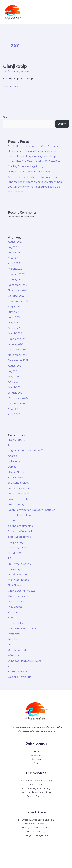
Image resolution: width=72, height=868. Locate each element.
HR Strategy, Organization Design (36, 820)
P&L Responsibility (36, 831)
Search (7, 117)
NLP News (14, 585)
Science (13, 618)
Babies (12, 467)
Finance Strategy (36, 796)
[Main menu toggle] (65, 12)
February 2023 (17, 274)
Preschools (15, 612)
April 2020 (14, 414)
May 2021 (13, 377)
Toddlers (13, 639)
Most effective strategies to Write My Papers (34, 146)
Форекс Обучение (20, 677)
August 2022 (15, 307)
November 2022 (18, 290)
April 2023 (14, 263)
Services (36, 759)
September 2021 (18, 360)
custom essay (16, 504)
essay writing (16, 542)
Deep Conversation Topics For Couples (31, 510)
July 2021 (13, 371)
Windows (14, 655)
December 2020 (18, 398)
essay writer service (19, 537)
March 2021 (15, 387)
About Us (36, 755)
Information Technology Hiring (36, 781)
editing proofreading (20, 526)
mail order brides (18, 580)
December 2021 (18, 350)
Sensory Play (16, 623)
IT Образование (18, 575)
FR (10, 558)
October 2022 (16, 296)
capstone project (18, 483)
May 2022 (14, 323)
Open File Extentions (21, 596)
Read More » (11, 86)
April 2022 (14, 328)
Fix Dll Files (15, 553)
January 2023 (16, 280)
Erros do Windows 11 (20, 531)
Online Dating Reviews (22, 591)
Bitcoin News (16, 472)
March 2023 (15, 269)
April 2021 (14, 382)
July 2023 (14, 247)
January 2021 (16, 393)
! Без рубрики (17, 440)
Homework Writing (20, 564)
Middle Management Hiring (36, 788)
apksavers (14, 461)
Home (36, 751)
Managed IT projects (36, 824)
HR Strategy (36, 784)
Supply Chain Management (36, 828)
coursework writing (20, 494)
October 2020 (16, 404)
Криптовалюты (17, 672)
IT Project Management (36, 835)
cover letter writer (19, 499)
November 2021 (18, 355)
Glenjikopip (15, 66)
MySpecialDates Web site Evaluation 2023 (33, 172)
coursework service (20, 488)
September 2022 (18, 301)
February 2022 (16, 339)
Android (13, 456)
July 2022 (13, 312)
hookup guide (16, 569)
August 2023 (15, 242)
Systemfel (14, 634)
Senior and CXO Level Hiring (36, 792)
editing (12, 521)
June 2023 (14, 253)
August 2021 (15, 366)
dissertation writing (19, 515)
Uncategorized (17, 650)
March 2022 (15, 333)
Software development (22, 628)
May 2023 (14, 258)
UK (10, 645)
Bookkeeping (16, 478)
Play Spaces (15, 607)
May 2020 (14, 409)
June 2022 (14, 317)
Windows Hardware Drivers (24, 661)
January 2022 (16, 344)
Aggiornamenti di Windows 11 (26, 450)
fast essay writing (18, 548)
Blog (36, 763)
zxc (5, 72)
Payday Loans (16, 602)
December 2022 (18, 285)
